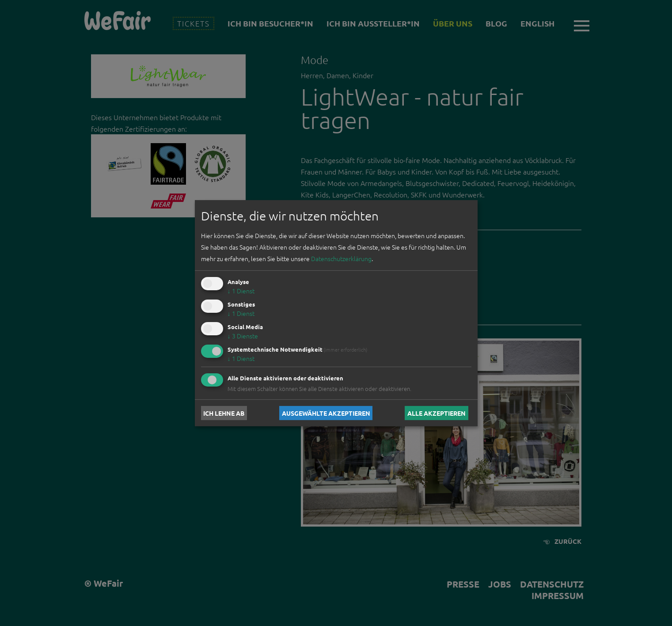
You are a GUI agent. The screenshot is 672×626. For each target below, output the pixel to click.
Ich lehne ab (224, 413)
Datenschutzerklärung (341, 258)
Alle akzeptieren (437, 413)
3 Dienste (243, 336)
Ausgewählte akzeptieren (326, 413)
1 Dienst (241, 291)
